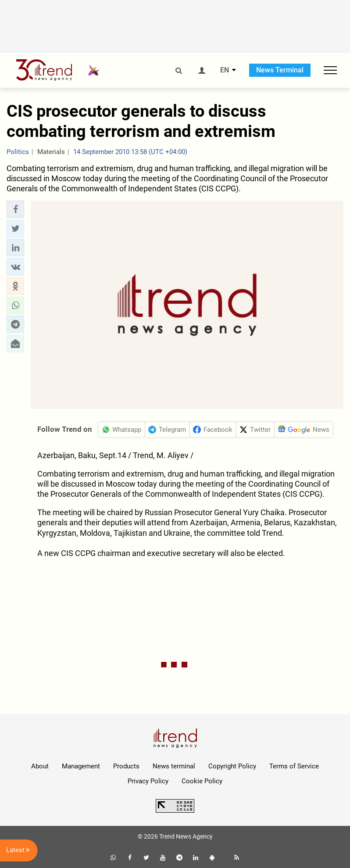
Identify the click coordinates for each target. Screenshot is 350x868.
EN (225, 70)
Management (81, 766)
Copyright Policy (232, 766)
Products (126, 766)
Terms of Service (294, 766)
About (40, 766)
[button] (15, 209)
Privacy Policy (148, 781)
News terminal (174, 766)
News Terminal (280, 70)
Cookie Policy (202, 781)
